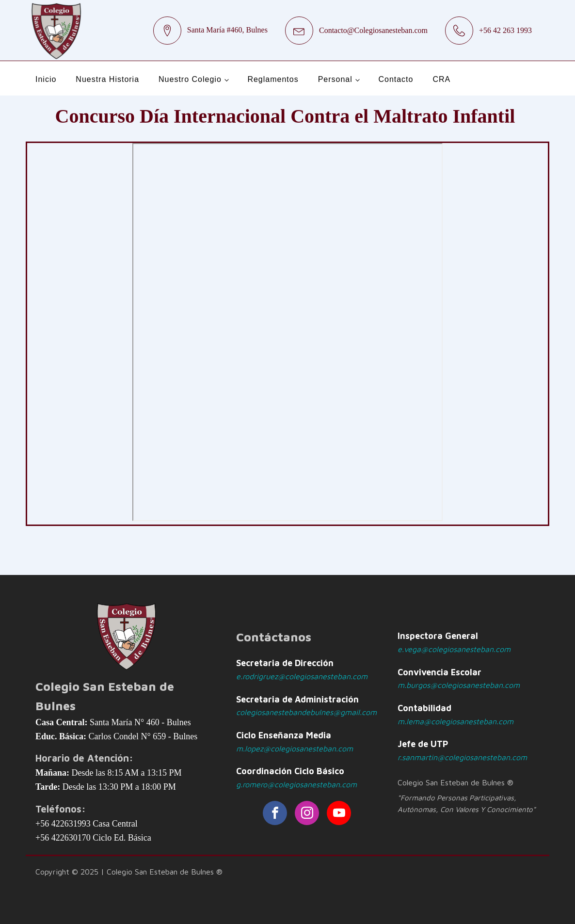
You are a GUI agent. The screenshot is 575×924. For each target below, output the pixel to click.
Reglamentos (273, 79)
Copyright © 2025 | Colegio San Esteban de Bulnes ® (129, 872)
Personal (335, 79)
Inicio (46, 79)
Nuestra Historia (107, 79)
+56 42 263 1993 (505, 30)
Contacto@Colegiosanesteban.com (373, 30)
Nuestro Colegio (190, 79)
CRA (441, 79)
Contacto (396, 79)
